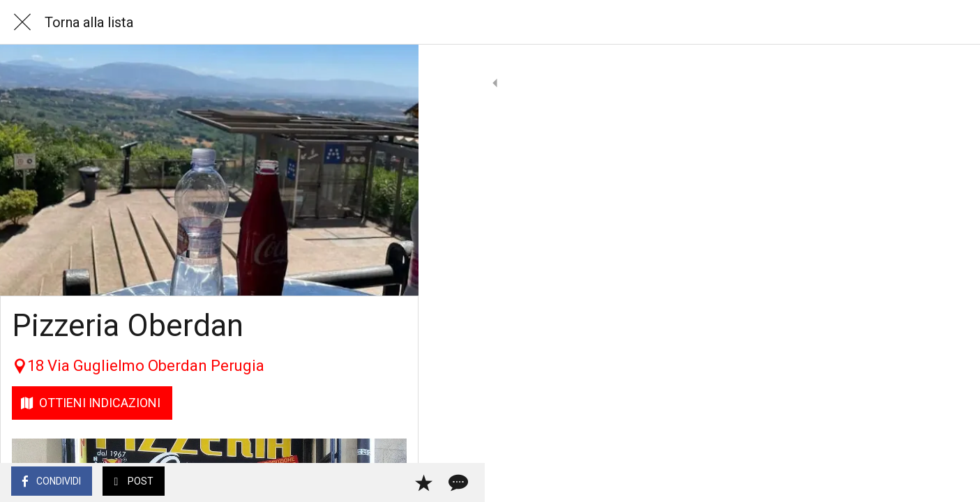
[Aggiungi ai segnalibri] (357, 482)
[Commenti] (391, 482)
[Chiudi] (22, 22)
